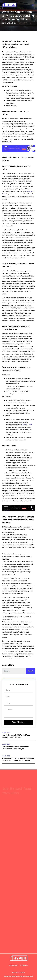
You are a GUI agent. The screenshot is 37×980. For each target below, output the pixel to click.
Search (31, 671)
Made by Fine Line (18, 972)
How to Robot (27, 425)
